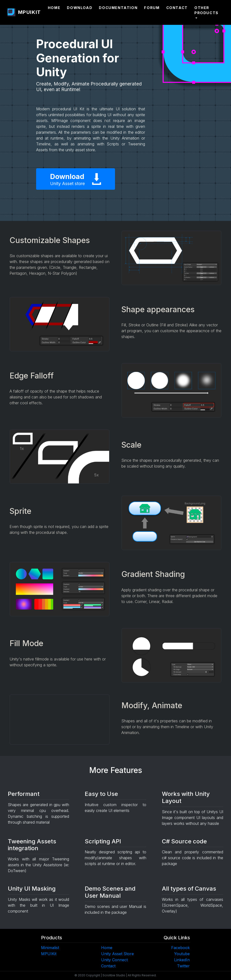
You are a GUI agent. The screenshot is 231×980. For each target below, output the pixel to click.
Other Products (206, 10)
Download (80, 8)
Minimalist (50, 948)
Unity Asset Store (117, 954)
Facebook (180, 948)
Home (54, 8)
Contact (177, 8)
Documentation (118, 8)
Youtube (182, 954)
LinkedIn (182, 960)
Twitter (183, 966)
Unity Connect (114, 960)
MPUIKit (49, 954)
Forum (152, 8)
